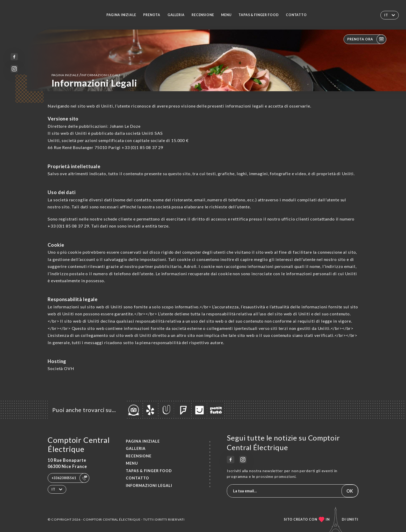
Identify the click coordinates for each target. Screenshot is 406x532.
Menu (226, 15)
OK (350, 491)
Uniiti (353, 519)
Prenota (152, 15)
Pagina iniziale (121, 15)
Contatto (296, 15)
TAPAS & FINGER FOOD (259, 15)
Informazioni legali (149, 485)
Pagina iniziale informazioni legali (86, 75)
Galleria (176, 15)
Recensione (203, 15)
